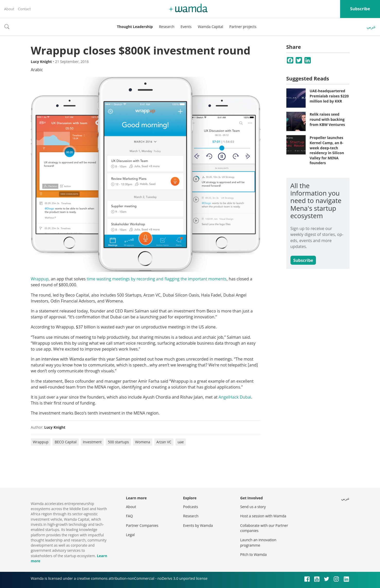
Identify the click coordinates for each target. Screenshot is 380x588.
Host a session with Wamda (263, 516)
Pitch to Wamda (254, 554)
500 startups (118, 442)
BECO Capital (65, 442)
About (9, 9)
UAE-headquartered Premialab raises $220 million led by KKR (329, 96)
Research (167, 27)
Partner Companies (142, 525)
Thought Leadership (135, 27)
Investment (92, 442)
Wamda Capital (211, 27)
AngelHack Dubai (235, 397)
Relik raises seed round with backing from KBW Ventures (327, 119)
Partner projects (243, 27)
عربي (371, 27)
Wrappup (40, 279)
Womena (143, 442)
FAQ (130, 516)
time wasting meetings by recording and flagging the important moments (157, 279)
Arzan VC (164, 442)
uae (181, 442)
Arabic (37, 70)
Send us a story (253, 507)
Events (186, 27)
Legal (130, 535)
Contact (24, 9)
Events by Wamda (198, 525)
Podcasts (191, 507)
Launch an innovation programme (258, 542)
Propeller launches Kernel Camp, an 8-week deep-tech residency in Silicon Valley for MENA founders (327, 150)
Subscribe (360, 9)
